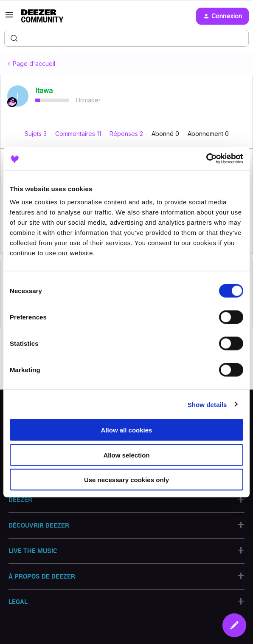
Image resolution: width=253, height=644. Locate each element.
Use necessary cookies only (127, 480)
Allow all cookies (127, 430)
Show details (207, 404)
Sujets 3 (37, 134)
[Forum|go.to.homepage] (42, 16)
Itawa (44, 90)
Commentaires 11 (79, 134)
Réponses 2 (127, 134)
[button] (9, 18)
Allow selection (126, 455)
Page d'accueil (34, 64)
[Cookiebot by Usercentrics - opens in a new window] (206, 159)
